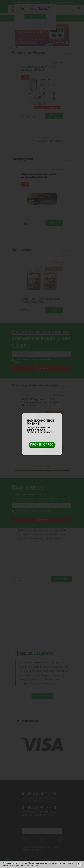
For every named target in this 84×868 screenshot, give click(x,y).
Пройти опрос (42, 445)
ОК (79, 864)
